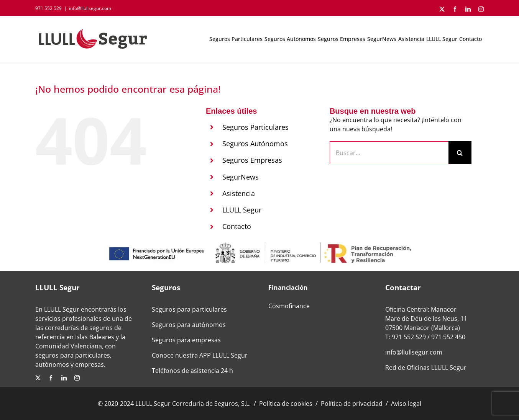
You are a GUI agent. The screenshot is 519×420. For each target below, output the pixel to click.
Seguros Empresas (252, 160)
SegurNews (241, 177)
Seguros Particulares (255, 127)
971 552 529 (409, 337)
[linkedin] (64, 378)
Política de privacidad (352, 404)
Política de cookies (286, 404)
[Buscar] (460, 153)
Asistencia (239, 193)
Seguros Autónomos (255, 144)
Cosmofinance (289, 306)
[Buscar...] (389, 153)
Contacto (237, 226)
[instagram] (77, 378)
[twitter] (38, 378)
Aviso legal (406, 404)
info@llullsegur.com (90, 8)
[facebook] (51, 378)
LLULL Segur (242, 210)
